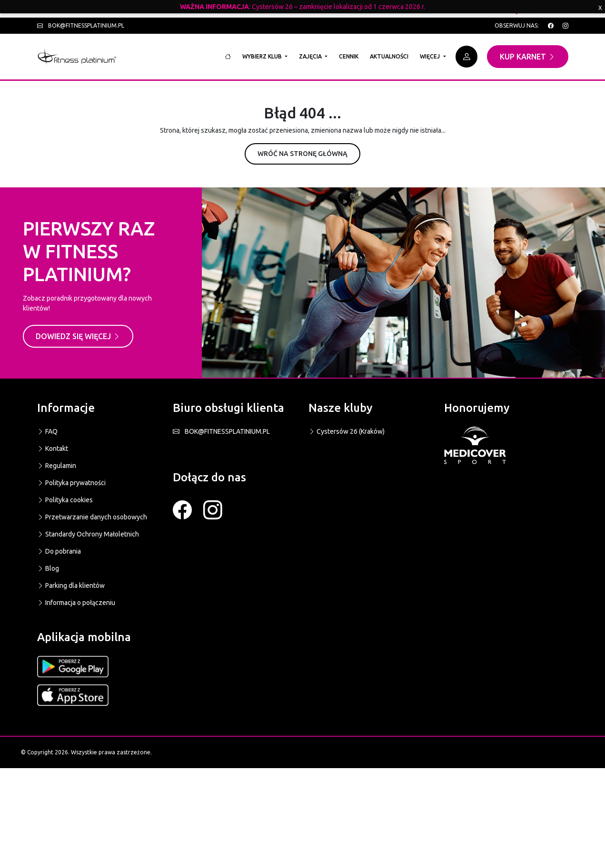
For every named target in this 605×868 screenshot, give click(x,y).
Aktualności (389, 56)
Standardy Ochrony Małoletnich (88, 534)
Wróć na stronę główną (302, 154)
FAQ (47, 431)
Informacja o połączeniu (76, 603)
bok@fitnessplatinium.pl (81, 25)
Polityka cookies (65, 500)
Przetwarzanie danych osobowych (92, 517)
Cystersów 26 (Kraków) (347, 431)
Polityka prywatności (71, 483)
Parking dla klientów (71, 585)
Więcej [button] (431, 56)
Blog (48, 568)
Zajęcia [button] (311, 56)
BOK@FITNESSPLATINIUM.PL (221, 431)
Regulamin (57, 466)
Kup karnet (528, 57)
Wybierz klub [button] (263, 56)
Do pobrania (59, 551)
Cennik (349, 56)
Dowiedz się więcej (78, 336)
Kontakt (53, 449)
